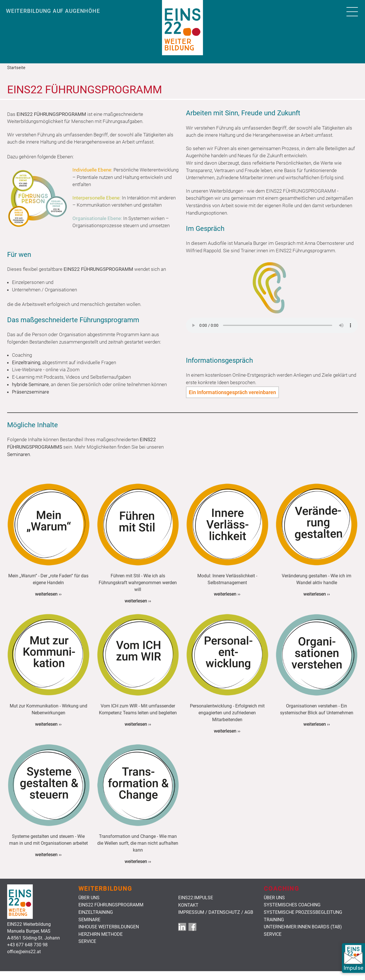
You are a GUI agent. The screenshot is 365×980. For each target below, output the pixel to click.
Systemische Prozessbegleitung (303, 912)
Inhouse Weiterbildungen (109, 927)
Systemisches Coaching (292, 905)
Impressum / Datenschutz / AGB (216, 912)
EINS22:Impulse (196, 898)
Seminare (89, 920)
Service (87, 941)
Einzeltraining (96, 912)
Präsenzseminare (31, 392)
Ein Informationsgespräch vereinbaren (232, 392)
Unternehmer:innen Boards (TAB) (303, 927)
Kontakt (188, 905)
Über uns (89, 898)
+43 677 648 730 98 (27, 945)
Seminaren (19, 454)
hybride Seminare (30, 384)
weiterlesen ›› (48, 594)
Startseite (16, 68)
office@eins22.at (24, 952)
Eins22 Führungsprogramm (111, 905)
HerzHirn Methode (101, 934)
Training (274, 920)
